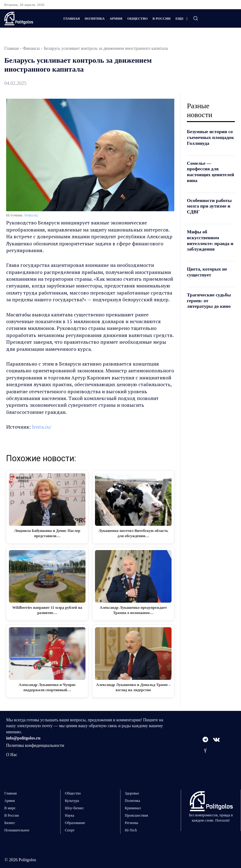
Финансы (31, 48)
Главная (12, 48)
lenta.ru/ (32, 215)
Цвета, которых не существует (205, 260)
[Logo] (29, 18)
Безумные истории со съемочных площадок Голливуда (208, 137)
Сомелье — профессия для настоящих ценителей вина (209, 167)
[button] (196, 18)
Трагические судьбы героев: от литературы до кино (209, 288)
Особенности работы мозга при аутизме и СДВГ (207, 198)
